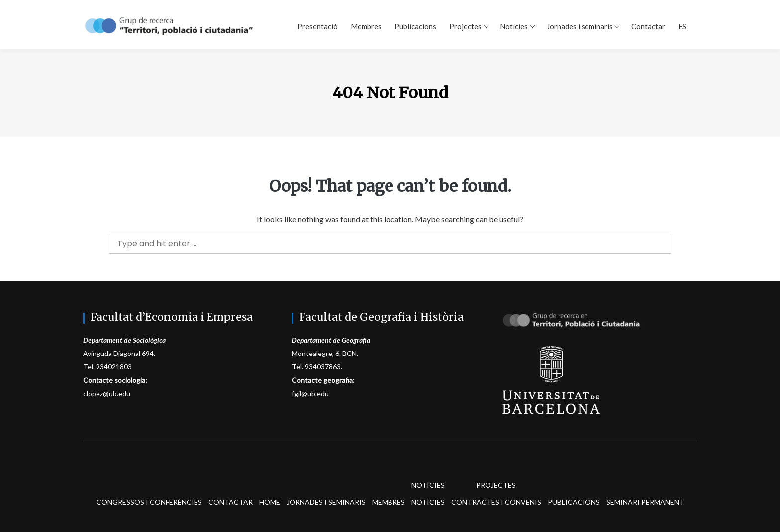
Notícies (514, 26)
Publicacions (415, 26)
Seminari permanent (645, 502)
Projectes (465, 26)
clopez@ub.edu (107, 394)
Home (270, 502)
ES (682, 26)
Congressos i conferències (149, 502)
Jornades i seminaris (580, 26)
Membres (366, 26)
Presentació (318, 26)
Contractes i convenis (496, 502)
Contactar (648, 26)
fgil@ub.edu (310, 394)
